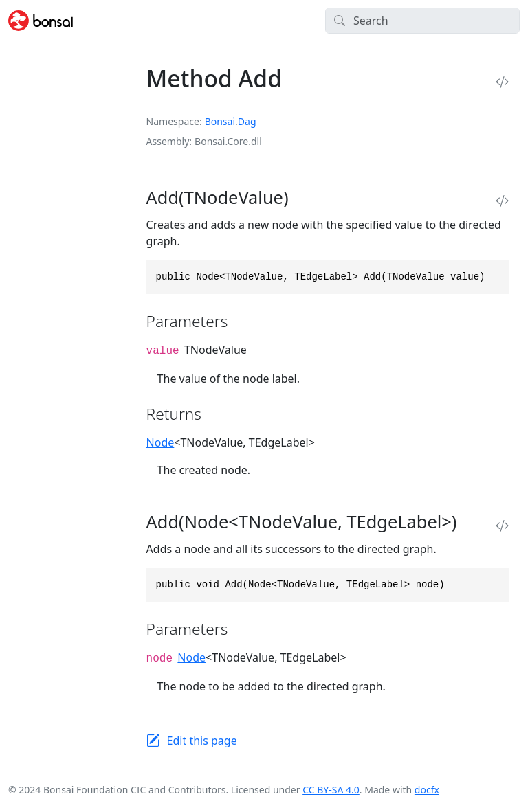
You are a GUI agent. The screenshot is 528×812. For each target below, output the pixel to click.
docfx (427, 790)
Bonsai (220, 121)
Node (161, 442)
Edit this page (202, 741)
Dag (247, 121)
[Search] (422, 21)
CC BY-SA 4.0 (331, 790)
